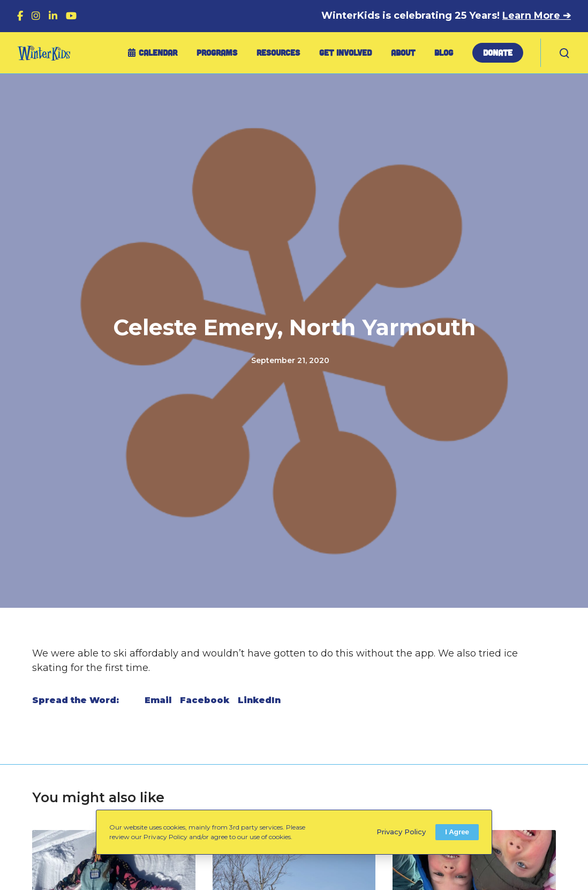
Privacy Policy (401, 832)
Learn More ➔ (537, 16)
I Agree (457, 832)
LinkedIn (259, 700)
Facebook (205, 700)
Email (158, 700)
